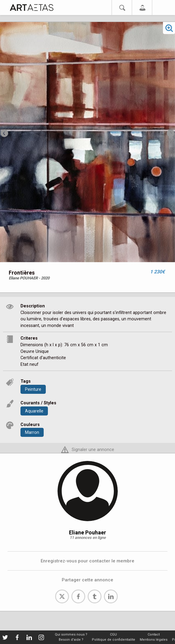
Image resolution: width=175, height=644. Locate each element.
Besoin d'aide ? (71, 640)
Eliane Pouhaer (88, 532)
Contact (154, 635)
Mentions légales (154, 640)
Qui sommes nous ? (71, 635)
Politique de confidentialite (114, 640)
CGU (113, 635)
